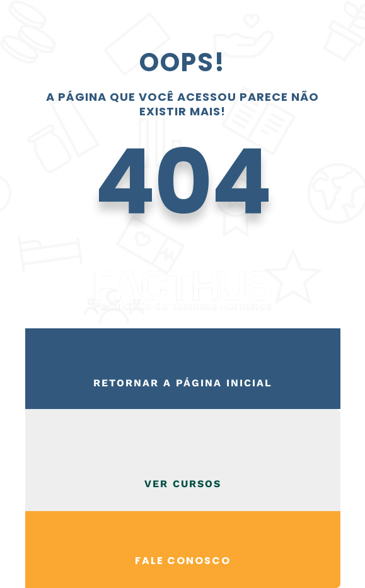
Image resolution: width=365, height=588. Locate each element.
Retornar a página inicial (183, 383)
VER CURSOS (183, 484)
